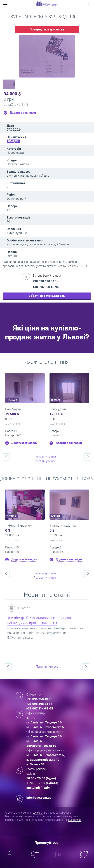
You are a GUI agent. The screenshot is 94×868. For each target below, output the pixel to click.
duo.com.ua (75, 820)
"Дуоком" (38, 813)
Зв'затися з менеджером (47, 296)
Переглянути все (45, 457)
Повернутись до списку (47, 29)
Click (5, 5)
